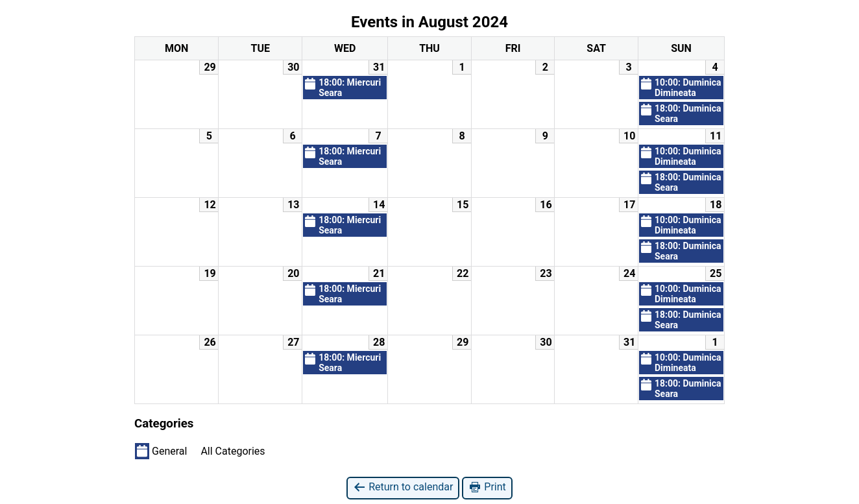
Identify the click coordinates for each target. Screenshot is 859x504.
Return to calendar (403, 487)
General (161, 451)
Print (487, 487)
